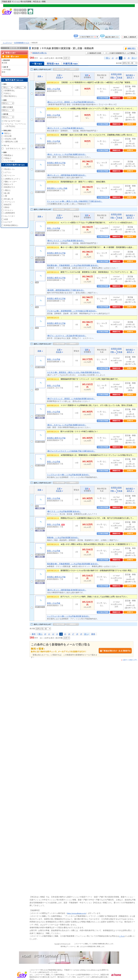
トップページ (7, 43)
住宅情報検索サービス (22, 43)
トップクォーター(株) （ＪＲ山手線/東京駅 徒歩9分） (68, 475)
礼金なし (8, 93)
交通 (59, 75)
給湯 (6, 219)
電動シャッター (11, 182)
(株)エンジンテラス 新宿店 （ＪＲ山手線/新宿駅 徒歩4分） (71, 102)
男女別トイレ (10, 169)
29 (81, 634)
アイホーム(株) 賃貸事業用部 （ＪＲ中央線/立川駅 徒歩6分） (72, 311)
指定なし (8, 133)
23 (117, 58)
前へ (108, 58)
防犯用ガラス (10, 187)
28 (77, 634)
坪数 (112, 77)
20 (45, 634)
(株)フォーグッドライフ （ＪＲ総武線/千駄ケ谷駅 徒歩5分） (71, 451)
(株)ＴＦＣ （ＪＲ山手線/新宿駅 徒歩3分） (64, 511)
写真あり (8, 158)
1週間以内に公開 (11, 142)
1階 (6, 196)
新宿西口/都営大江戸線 (56, 163)
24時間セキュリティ (12, 179)
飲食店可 (8, 205)
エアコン (8, 172)
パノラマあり (10, 161)
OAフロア (8, 222)
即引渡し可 (9, 199)
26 (129, 58)
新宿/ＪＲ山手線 (54, 89)
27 (73, 634)
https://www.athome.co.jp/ (77, 913)
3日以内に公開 (10, 139)
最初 (34, 634)
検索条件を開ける (39, 53)
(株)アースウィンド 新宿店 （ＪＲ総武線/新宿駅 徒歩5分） (71, 399)
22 (113, 58)
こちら (122, 936)
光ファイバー (10, 176)
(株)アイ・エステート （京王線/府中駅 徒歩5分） (67, 336)
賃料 (87, 75)
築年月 (130, 77)
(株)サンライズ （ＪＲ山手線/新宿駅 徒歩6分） (66, 128)
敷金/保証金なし (11, 96)
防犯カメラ (9, 184)
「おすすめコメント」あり (15, 148)
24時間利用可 (10, 213)
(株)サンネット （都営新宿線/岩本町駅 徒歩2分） (67, 175)
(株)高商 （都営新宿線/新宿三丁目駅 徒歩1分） (66, 290)
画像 (39, 76)
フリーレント (10, 202)
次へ (134, 58)
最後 (93, 634)
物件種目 (129, 75)
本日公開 (8, 136)
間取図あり (9, 155)
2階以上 (7, 190)
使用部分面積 (116, 74)
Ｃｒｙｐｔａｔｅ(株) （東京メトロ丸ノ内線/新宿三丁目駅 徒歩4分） (75, 201)
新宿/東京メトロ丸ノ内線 (57, 188)
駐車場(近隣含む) (11, 225)
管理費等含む (10, 91)
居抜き (7, 207)
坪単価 (119, 77)
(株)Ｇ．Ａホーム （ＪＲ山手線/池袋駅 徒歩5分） (67, 154)
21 (49, 634)
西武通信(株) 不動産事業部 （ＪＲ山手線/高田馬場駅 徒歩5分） (73, 265)
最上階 (7, 193)
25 (125, 58)
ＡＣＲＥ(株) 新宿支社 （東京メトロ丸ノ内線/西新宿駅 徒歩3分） (74, 372)
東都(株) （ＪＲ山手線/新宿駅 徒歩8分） (63, 538)
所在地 (59, 77)
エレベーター (10, 216)
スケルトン (9, 210)
